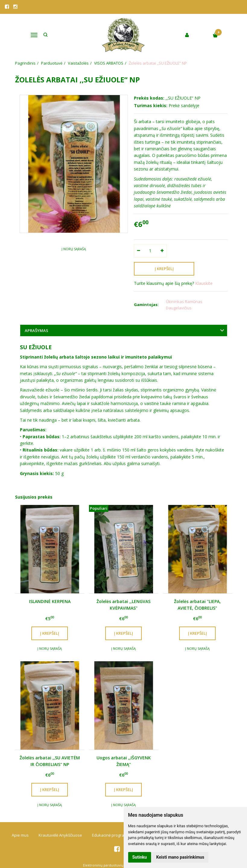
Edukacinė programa (111, 835)
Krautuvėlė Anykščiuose (60, 835)
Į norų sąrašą (74, 249)
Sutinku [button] (140, 857)
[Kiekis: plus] (162, 251)
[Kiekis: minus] (138, 251)
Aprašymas (36, 330)
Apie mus (20, 835)
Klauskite (204, 283)
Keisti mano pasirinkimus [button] (180, 857)
